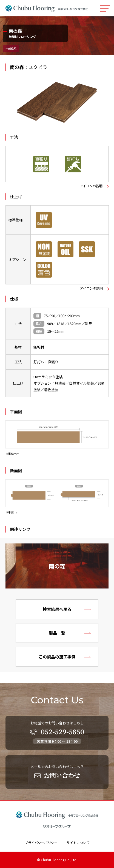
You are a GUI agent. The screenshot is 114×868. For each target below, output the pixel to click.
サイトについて (78, 842)
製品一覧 (57, 633)
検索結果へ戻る (57, 609)
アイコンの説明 (91, 186)
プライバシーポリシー (41, 842)
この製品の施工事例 (57, 657)
